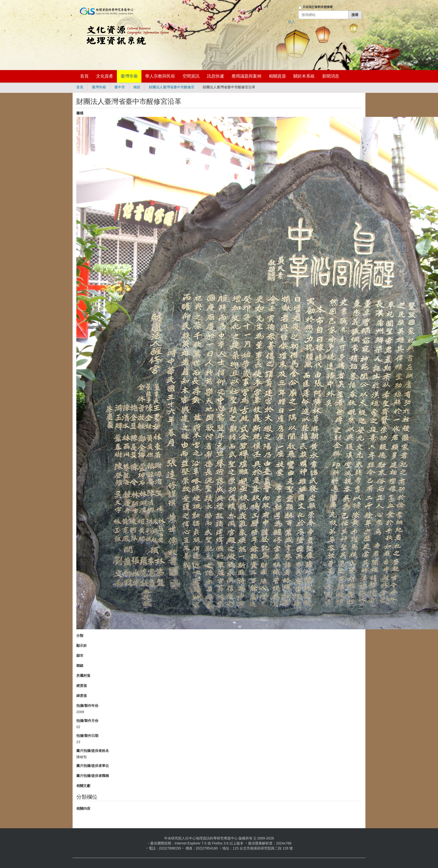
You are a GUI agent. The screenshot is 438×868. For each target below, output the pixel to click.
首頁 (84, 76)
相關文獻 (83, 786)
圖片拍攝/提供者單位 (93, 766)
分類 (80, 636)
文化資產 (105, 76)
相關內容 (83, 808)
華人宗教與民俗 (160, 76)
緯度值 (82, 696)
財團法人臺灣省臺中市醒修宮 (172, 87)
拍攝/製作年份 (87, 706)
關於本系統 (304, 76)
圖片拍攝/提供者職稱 (93, 776)
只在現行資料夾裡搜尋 (318, 7)
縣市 (80, 656)
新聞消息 (331, 76)
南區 (137, 87)
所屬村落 (83, 676)
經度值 (82, 686)
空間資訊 (191, 76)
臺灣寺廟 (129, 76)
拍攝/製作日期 (87, 736)
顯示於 (82, 646)
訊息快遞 (215, 76)
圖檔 (80, 113)
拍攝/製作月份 (87, 721)
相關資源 (277, 76)
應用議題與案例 (246, 76)
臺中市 (120, 87)
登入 (291, 22)
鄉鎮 (80, 666)
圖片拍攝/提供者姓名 (93, 751)
